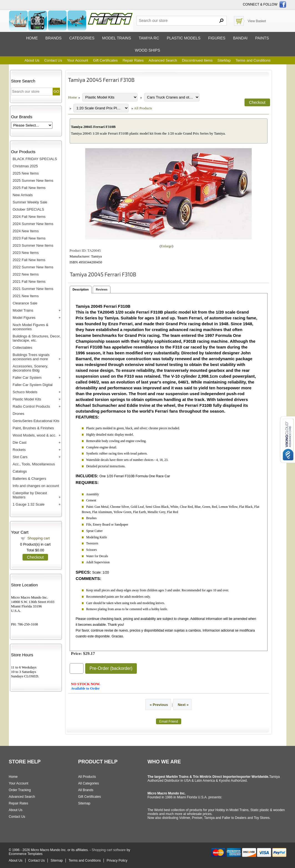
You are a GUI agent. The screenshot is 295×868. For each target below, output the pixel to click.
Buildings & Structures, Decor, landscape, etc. (37, 338)
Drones (19, 414)
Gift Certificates (105, 60)
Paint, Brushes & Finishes (33, 428)
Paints (262, 38)
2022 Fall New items (29, 260)
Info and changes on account (36, 486)
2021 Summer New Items (33, 289)
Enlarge (167, 246)
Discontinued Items (197, 60)
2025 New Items (26, 173)
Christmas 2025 (25, 166)
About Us (32, 60)
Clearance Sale (25, 303)
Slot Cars (20, 457)
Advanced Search (163, 60)
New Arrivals (23, 195)
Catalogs (20, 471)
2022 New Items (26, 274)
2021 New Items (26, 296)
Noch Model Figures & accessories (31, 327)
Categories (82, 38)
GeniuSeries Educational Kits (36, 421)
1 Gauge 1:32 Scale (29, 504)
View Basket (257, 21)
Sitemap (84, 803)
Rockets (19, 450)
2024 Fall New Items (29, 217)
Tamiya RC (149, 38)
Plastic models (184, 38)
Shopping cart (39, 538)
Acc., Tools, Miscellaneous (34, 464)
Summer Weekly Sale (30, 202)
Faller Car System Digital (33, 385)
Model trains (117, 38)
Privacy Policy (117, 861)
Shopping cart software (109, 850)
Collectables (23, 348)
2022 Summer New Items (33, 267)
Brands (54, 38)
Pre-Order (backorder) (111, 668)
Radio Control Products (31, 406)
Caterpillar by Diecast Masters (30, 495)
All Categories (89, 783)
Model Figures (24, 318)
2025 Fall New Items (29, 188)
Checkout (35, 557)
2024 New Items (26, 231)
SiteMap (224, 60)
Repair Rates (133, 60)
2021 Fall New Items (29, 282)
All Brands (86, 790)
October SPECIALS (28, 209)
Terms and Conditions (253, 60)
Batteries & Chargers (30, 479)
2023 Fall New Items (29, 238)
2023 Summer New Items (33, 245)
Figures (217, 38)
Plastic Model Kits (27, 399)
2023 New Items (26, 253)
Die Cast (20, 442)
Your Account (77, 60)
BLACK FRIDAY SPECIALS (35, 159)
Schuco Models (25, 392)
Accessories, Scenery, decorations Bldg (31, 368)
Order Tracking (20, 790)
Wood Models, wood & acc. (35, 435)
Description (81, 289)
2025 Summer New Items (33, 181)
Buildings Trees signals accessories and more (31, 357)
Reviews (102, 289)
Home (32, 38)
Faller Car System (27, 378)
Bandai (240, 38)
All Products (143, 108)
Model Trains (23, 310)
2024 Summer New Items (33, 224)
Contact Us (53, 60)
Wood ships (147, 50)
